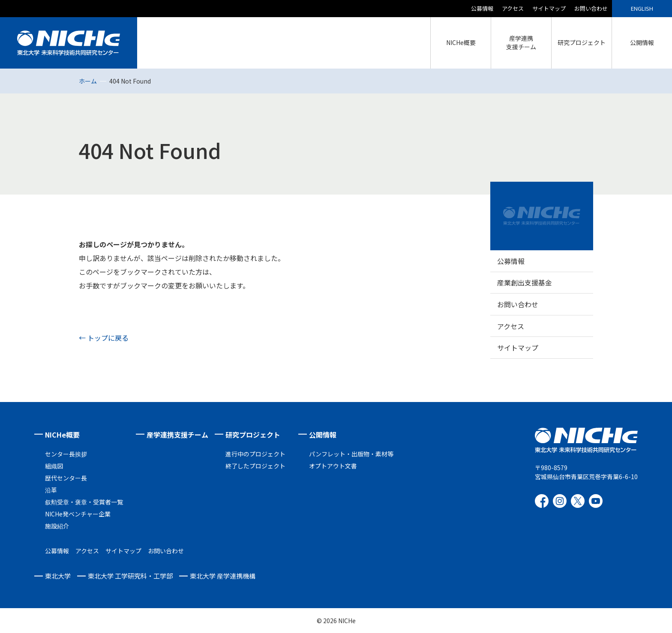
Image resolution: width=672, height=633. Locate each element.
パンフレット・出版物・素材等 (351, 454)
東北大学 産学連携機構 (223, 576)
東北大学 (58, 576)
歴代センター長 (66, 478)
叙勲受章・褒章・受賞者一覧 (84, 502)
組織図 (54, 466)
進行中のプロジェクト (255, 454)
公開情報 (323, 435)
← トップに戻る (104, 338)
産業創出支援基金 (525, 282)
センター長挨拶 (66, 454)
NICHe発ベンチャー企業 (78, 514)
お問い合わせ (591, 8)
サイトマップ (549, 8)
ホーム (88, 81)
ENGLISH (642, 8)
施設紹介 (57, 526)
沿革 (51, 490)
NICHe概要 (62, 435)
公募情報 (482, 8)
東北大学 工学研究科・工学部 (130, 576)
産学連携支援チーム (177, 435)
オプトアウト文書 (333, 466)
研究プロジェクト (253, 435)
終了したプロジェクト (255, 466)
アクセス (513, 8)
